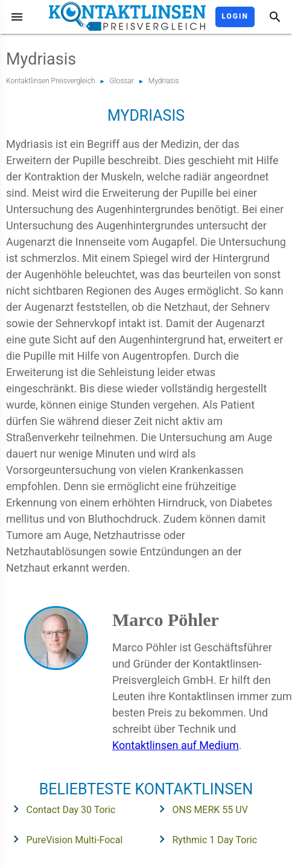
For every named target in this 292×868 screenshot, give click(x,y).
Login (235, 16)
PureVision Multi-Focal (64, 839)
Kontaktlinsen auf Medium (176, 745)
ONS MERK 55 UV (200, 809)
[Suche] (275, 17)
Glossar (122, 81)
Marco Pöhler (166, 620)
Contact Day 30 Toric (61, 809)
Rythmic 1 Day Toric (205, 839)
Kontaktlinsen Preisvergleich (51, 81)
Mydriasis (164, 81)
